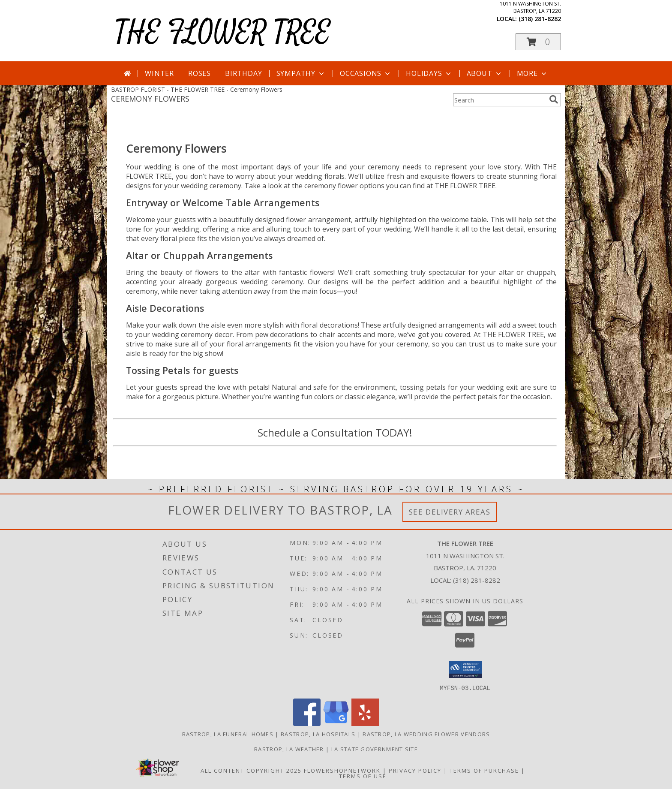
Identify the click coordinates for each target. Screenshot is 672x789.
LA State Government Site (375, 749)
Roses (199, 73)
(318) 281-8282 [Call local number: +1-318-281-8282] (540, 19)
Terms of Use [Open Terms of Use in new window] (363, 776)
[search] (554, 99)
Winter (159, 73)
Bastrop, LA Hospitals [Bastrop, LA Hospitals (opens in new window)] (318, 734)
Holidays (429, 73)
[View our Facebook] (307, 723)
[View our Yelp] (365, 723)
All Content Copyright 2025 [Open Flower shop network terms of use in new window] (251, 770)
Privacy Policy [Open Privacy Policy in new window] (415, 770)
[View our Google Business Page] (336, 723)
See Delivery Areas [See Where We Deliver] (450, 512)
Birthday (243, 73)
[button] (538, 42)
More (532, 73)
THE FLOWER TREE (223, 33)
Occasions (366, 73)
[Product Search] (499, 100)
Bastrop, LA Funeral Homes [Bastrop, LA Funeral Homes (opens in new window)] (228, 734)
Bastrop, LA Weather (289, 749)
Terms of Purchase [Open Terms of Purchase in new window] (484, 770)
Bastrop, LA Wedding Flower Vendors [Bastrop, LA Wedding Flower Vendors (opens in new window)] (426, 734)
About (485, 73)
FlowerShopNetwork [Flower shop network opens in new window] (342, 770)
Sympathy (301, 73)
